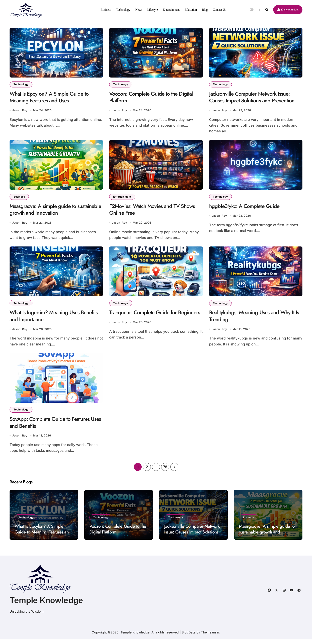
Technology (123, 10)
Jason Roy (20, 111)
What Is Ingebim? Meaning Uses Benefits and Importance (56, 319)
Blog (205, 10)
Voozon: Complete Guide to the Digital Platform (153, 98)
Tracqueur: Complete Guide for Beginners (144, 319)
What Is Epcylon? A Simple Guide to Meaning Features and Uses (51, 98)
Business (106, 10)
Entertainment (171, 10)
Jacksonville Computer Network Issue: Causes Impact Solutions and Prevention (254, 98)
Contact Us (219, 10)
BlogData (189, 637)
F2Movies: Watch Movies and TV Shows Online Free (155, 211)
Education (191, 10)
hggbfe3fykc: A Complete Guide (246, 207)
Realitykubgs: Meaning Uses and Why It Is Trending (254, 319)
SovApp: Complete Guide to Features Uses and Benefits (51, 426)
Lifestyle (153, 10)
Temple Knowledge (46, 605)
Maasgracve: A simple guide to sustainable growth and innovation (48, 211)
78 (165, 471)
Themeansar (210, 637)
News (139, 10)
